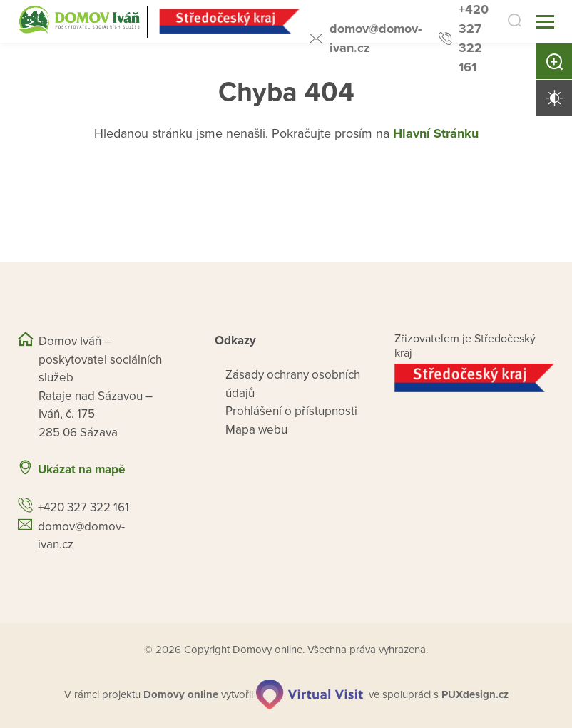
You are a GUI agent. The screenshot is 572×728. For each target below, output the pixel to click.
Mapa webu (256, 430)
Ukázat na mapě (81, 470)
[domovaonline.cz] (181, 695)
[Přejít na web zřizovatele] (474, 378)
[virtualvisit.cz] (310, 694)
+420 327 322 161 (474, 38)
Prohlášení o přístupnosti (291, 411)
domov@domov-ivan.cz (376, 38)
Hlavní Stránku (436, 133)
